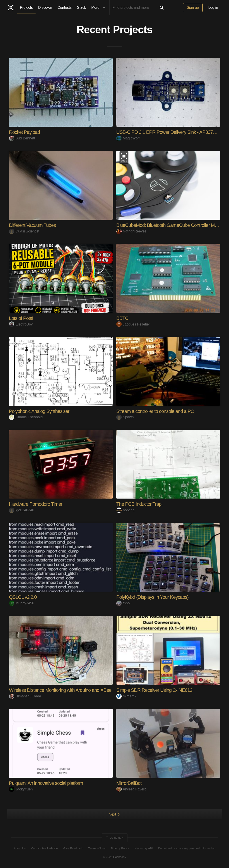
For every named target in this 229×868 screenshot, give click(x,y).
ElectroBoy (21, 324)
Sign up (193, 8)
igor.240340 (22, 510)
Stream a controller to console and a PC (156, 411)
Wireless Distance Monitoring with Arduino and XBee (61, 690)
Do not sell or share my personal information (187, 848)
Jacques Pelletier (133, 324)
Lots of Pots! (21, 318)
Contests (65, 8)
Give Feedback (73, 848)
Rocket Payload (25, 132)
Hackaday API (144, 848)
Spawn (125, 417)
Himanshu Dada (25, 696)
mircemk (126, 696)
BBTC (122, 318)
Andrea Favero (131, 789)
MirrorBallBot (129, 783)
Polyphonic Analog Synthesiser (39, 411)
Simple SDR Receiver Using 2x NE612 (155, 690)
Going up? (114, 838)
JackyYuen (21, 789)
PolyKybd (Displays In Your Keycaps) (153, 597)
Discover (45, 8)
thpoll (124, 603)
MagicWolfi (128, 138)
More (99, 8)
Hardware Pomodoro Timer (36, 504)
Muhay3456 (22, 603)
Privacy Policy (120, 848)
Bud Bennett (22, 138)
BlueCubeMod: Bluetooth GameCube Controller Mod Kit (172, 225)
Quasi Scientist (24, 231)
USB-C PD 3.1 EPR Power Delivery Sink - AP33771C (169, 132)
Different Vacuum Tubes (33, 225)
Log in (213, 8)
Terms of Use (97, 848)
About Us (20, 848)
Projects (26, 8)
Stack (81, 8)
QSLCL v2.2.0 (23, 597)
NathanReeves (131, 231)
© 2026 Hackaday (114, 857)
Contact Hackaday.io (45, 848)
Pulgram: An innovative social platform (46, 783)
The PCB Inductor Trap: (140, 504)
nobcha (125, 510)
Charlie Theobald (26, 417)
